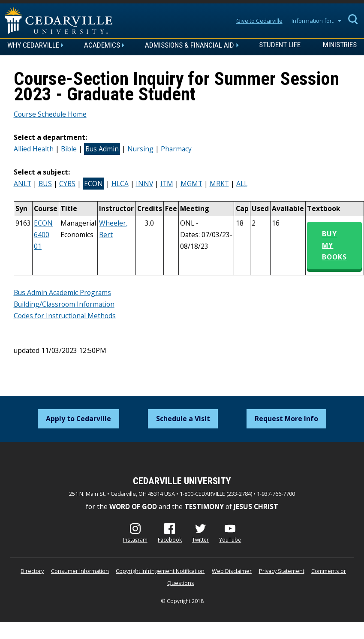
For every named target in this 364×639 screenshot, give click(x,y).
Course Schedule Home (50, 114)
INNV (144, 184)
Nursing (140, 149)
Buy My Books (334, 245)
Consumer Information (80, 571)
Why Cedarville (33, 45)
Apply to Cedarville (78, 419)
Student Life (280, 45)
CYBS (67, 184)
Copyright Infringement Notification (160, 571)
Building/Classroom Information (64, 304)
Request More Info (286, 419)
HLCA (120, 184)
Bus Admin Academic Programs (62, 292)
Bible (69, 149)
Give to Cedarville (259, 21)
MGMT (191, 184)
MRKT (219, 184)
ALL (242, 184)
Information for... (314, 21)
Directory (32, 571)
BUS (45, 184)
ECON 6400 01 (43, 235)
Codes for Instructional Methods (65, 316)
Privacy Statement (282, 571)
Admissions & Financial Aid (190, 45)
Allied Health (34, 149)
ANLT (23, 184)
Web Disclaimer (232, 571)
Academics (102, 45)
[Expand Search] (353, 19)
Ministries (340, 45)
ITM (167, 184)
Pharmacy (176, 149)
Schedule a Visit (183, 419)
